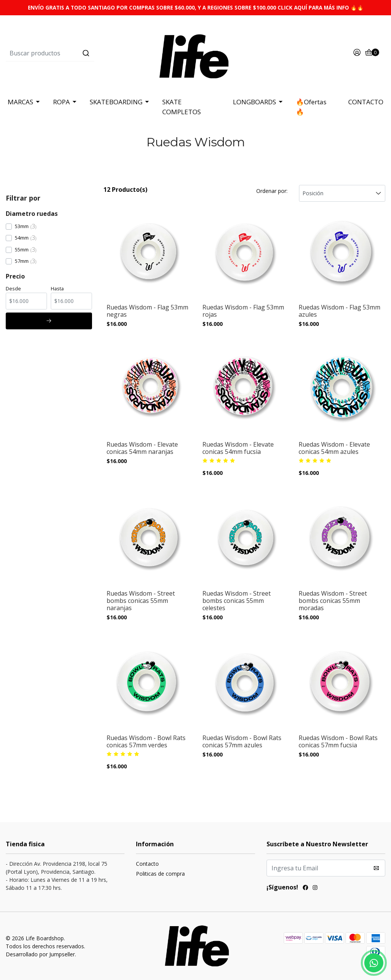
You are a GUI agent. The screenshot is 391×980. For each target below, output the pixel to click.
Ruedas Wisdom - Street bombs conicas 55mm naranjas (141, 601)
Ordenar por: (272, 191)
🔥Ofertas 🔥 (311, 107)
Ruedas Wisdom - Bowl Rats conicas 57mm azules (242, 742)
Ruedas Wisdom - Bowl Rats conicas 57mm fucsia (338, 742)
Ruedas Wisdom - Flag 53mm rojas (243, 311)
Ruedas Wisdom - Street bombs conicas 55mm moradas (333, 601)
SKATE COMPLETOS (182, 107)
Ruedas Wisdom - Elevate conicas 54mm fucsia (238, 448)
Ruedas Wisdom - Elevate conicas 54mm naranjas (142, 448)
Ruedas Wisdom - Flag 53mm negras (147, 311)
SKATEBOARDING (116, 102)
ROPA (61, 102)
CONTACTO (366, 102)
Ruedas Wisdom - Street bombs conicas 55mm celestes (237, 601)
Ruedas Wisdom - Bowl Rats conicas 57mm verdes (146, 742)
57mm (22, 261)
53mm (22, 226)
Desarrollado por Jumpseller (40, 954)
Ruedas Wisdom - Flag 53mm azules (339, 311)
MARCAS (20, 102)
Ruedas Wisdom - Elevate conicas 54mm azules (334, 448)
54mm (22, 238)
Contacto (147, 864)
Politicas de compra (160, 874)
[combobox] (69, 53)
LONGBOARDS (254, 102)
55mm (22, 249)
